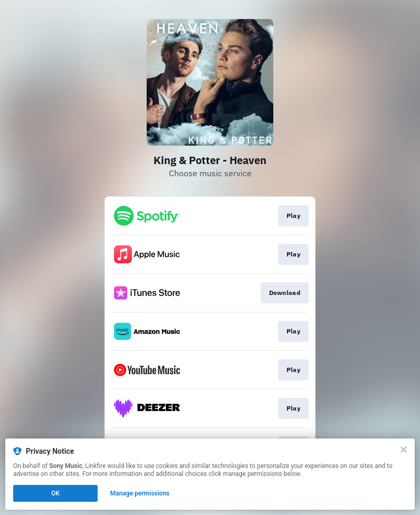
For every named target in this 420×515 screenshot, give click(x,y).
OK (55, 493)
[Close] (404, 450)
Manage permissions (140, 493)
